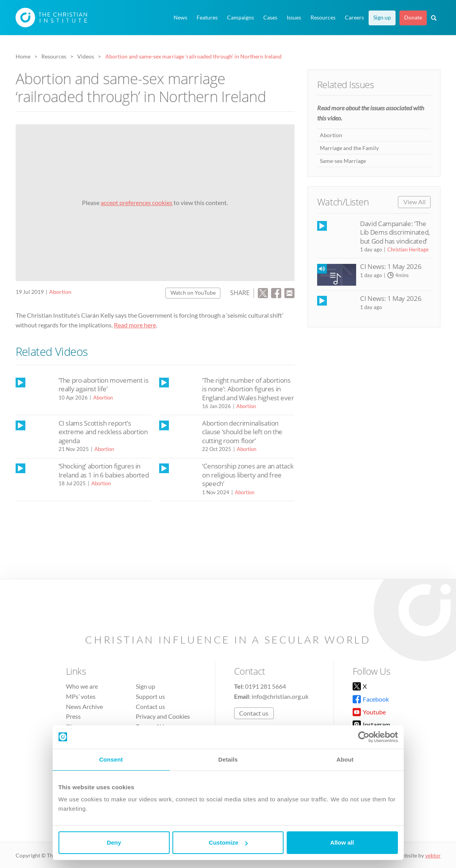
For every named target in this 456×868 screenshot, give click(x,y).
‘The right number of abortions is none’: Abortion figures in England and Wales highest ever (248, 389)
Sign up (382, 18)
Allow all (342, 842)
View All (414, 202)
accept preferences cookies (137, 202)
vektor (433, 855)
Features (207, 18)
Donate (413, 18)
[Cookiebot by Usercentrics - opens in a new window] (364, 737)
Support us (150, 696)
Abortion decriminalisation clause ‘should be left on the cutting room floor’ (242, 432)
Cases (270, 18)
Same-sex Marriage (343, 161)
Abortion (60, 292)
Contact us (150, 706)
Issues (294, 18)
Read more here (135, 325)
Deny (114, 842)
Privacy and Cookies (163, 716)
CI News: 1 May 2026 (391, 266)
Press (73, 716)
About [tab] (345, 759)
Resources (323, 18)
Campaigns (240, 18)
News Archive (84, 706)
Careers (354, 18)
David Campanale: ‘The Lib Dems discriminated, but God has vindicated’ (395, 232)
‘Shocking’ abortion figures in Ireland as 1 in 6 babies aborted (104, 470)
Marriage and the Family (349, 148)
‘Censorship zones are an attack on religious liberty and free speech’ (248, 475)
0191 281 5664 (265, 686)
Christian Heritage (408, 249)
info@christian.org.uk (280, 696)
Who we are (82, 686)
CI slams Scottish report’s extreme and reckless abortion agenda (103, 432)
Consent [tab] (111, 759)
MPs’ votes (81, 696)
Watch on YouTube (193, 293)
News (180, 18)
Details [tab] (228, 759)
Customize (228, 842)
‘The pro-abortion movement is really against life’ (104, 385)
